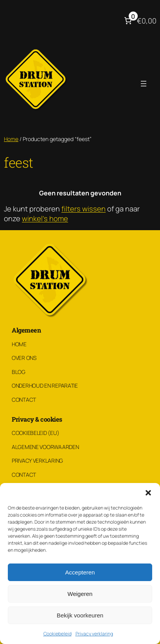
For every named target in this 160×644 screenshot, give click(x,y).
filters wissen (84, 209)
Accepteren (80, 572)
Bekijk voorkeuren (80, 615)
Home (11, 139)
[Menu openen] (144, 84)
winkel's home (45, 218)
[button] (148, 493)
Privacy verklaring (94, 634)
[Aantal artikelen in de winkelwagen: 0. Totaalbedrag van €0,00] (139, 21)
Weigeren (80, 594)
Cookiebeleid (58, 634)
